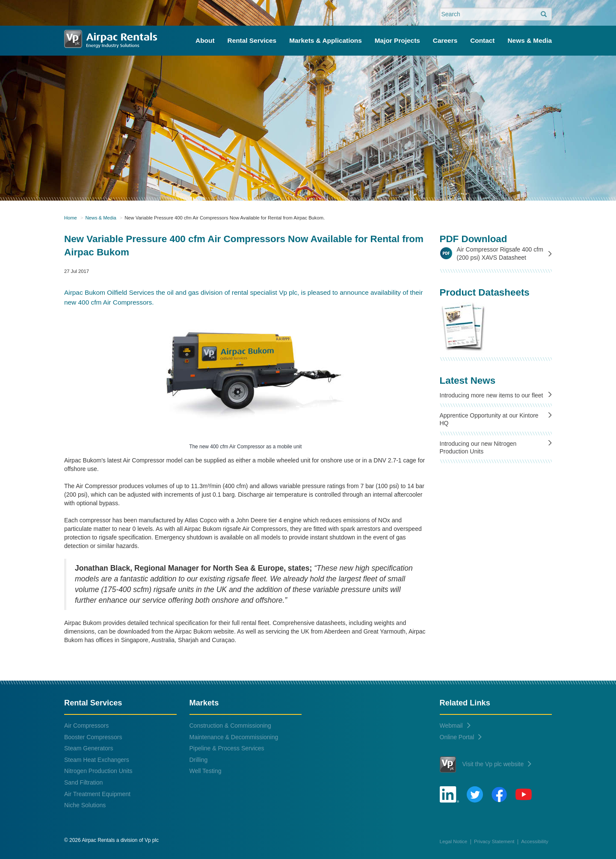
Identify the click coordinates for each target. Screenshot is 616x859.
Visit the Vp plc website (486, 764)
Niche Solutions (85, 805)
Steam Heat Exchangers (97, 760)
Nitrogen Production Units (98, 771)
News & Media (530, 40)
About (205, 40)
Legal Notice (454, 841)
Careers (445, 40)
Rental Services (252, 40)
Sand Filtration (83, 782)
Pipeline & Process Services (227, 748)
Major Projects (397, 40)
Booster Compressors (93, 737)
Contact (482, 40)
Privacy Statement (494, 841)
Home (71, 218)
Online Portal (461, 737)
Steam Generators (89, 748)
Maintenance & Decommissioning (234, 737)
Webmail (455, 726)
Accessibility (535, 841)
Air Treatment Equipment (97, 794)
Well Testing (206, 771)
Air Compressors (86, 726)
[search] (544, 15)
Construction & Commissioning (230, 726)
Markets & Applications (326, 40)
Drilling (199, 760)
